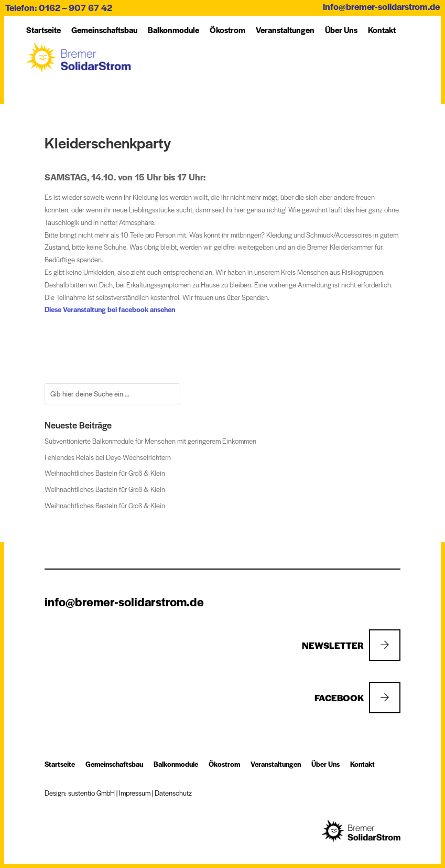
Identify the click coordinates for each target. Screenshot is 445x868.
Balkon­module (173, 30)
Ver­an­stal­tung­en (285, 30)
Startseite (44, 30)
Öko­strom (227, 30)
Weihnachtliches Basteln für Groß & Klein (105, 473)
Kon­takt (382, 30)
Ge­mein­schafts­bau (104, 30)
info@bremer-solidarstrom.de (381, 6)
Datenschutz (173, 793)
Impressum (135, 793)
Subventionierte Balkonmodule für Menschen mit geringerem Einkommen (150, 441)
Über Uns (341, 30)
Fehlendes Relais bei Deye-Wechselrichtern (108, 457)
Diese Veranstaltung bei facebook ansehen (110, 309)
